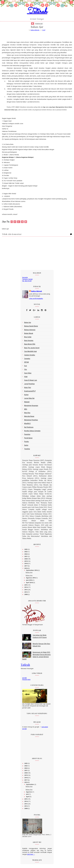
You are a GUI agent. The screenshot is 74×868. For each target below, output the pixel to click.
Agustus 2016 (31, 579)
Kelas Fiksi (28, 389)
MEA (26, 410)
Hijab (26, 378)
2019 (26, 562)
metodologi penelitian (31, 421)
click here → (31, 855)
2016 (26, 569)
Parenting (27, 435)
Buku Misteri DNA (30, 345)
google (24, 679)
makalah (27, 403)
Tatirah (37, 12)
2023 (26, 553)
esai (26, 367)
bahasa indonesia (30, 331)
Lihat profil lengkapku (36, 300)
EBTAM (27, 363)
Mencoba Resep (29, 417)
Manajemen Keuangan (31, 407)
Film (26, 370)
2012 (26, 593)
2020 (26, 560)
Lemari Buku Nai (29, 399)
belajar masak (29, 334)
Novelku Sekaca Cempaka (32, 432)
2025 (26, 550)
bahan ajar (28, 324)
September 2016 (32, 571)
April (28, 798)
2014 (26, 588)
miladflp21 (28, 425)
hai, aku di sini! (27, 282)
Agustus (29, 793)
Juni (28, 795)
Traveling (27, 450)
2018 (26, 565)
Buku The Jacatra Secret (32, 349)
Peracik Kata (26, 681)
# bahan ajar (39, 24)
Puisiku (27, 443)
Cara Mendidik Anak (30, 352)
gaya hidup (28, 374)
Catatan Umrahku (30, 356)
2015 (26, 586)
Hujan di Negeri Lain (31, 381)
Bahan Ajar (29, 573)
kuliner (26, 396)
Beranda (25, 279)
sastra (26, 446)
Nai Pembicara (29, 428)
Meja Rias (27, 414)
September (30, 785)
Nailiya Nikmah (37, 292)
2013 (26, 591)
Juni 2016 (29, 581)
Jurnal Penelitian (30, 385)
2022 (26, 555)
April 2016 (30, 584)
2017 (26, 567)
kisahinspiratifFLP (30, 392)
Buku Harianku (29, 342)
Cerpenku (27, 360)
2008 (26, 595)
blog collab (28, 338)
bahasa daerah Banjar (31, 327)
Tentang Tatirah (27, 280)
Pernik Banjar (28, 439)
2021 (26, 557)
